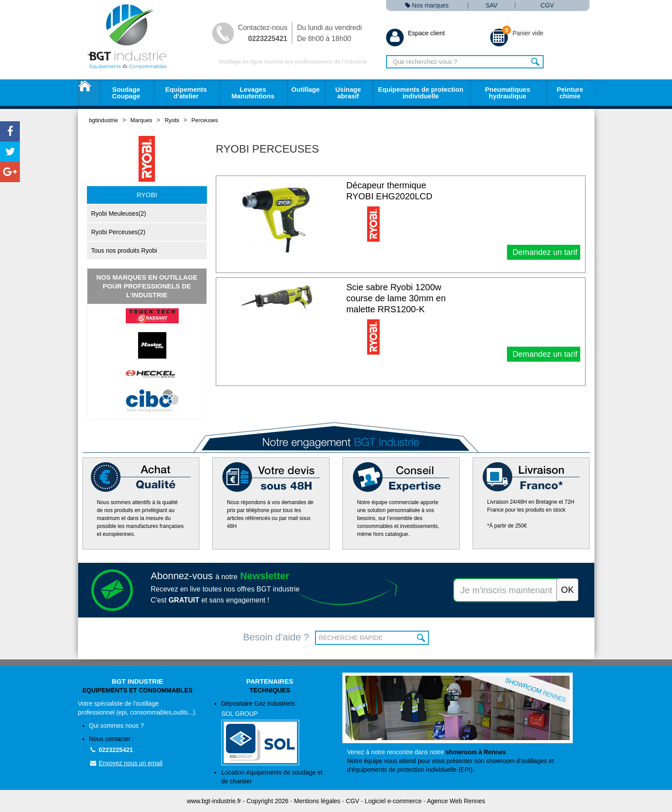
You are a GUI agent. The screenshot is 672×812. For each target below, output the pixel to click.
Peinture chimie (570, 93)
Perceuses (205, 120)
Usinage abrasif (348, 93)
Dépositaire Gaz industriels (275, 733)
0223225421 (111, 750)
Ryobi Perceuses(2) (118, 232)
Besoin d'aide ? (276, 637)
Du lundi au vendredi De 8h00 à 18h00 (329, 33)
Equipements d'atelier (186, 93)
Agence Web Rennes (456, 801)
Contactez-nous (263, 33)
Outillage (305, 89)
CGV (547, 6)
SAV (491, 6)
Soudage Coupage (126, 93)
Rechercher (536, 62)
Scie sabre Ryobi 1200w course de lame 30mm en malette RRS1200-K (396, 298)
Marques (141, 120)
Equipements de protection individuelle (421, 93)
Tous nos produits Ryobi (124, 251)
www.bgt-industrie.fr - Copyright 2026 (238, 801)
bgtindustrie (104, 120)
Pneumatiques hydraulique (508, 93)
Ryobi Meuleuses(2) (119, 213)
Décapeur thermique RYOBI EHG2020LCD (389, 191)
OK (421, 638)
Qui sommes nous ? (117, 726)
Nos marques (427, 6)
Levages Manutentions (253, 93)
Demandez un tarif (544, 252)
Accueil (89, 93)
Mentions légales (317, 801)
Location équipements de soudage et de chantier (272, 777)
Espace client (415, 33)
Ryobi (172, 120)
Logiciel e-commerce (393, 801)
